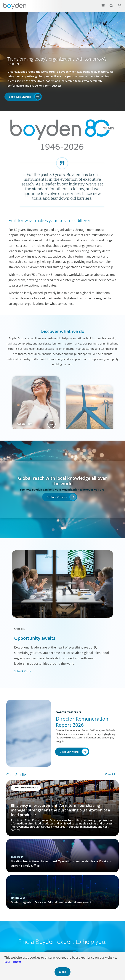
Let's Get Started (20, 97)
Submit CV (21, 671)
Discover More (69, 752)
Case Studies (17, 775)
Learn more (13, 962)
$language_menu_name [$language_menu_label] (117, 4)
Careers (20, 629)
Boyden (15, 6)
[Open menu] (103, 6)
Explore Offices (57, 497)
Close (62, 972)
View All (110, 774)
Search (109, 4)
